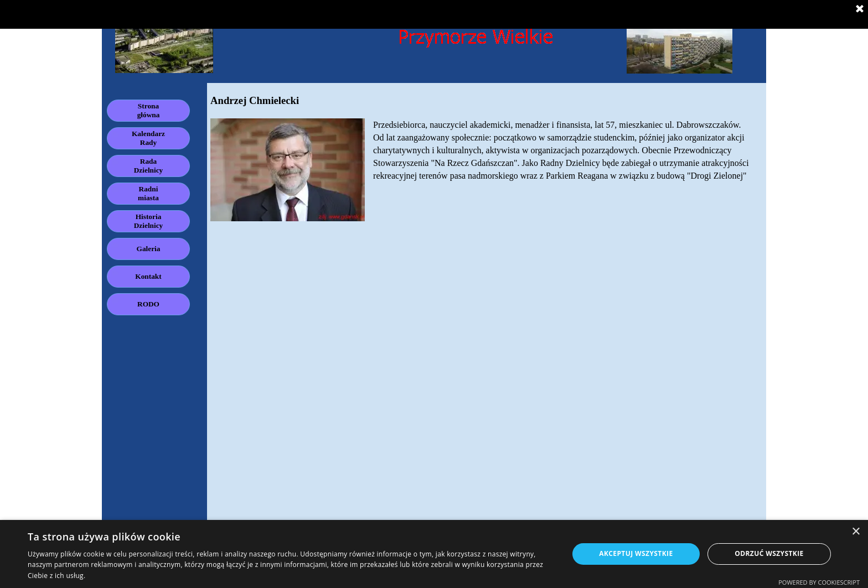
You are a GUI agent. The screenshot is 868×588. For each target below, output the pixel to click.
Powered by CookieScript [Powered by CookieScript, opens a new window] (819, 582)
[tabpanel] (487, 157)
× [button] (856, 532)
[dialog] (434, 554)
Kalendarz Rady (148, 138)
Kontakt (148, 276)
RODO (148, 304)
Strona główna (149, 110)
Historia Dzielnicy (149, 221)
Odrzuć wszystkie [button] (769, 553)
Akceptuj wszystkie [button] (636, 553)
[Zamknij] (860, 9)
